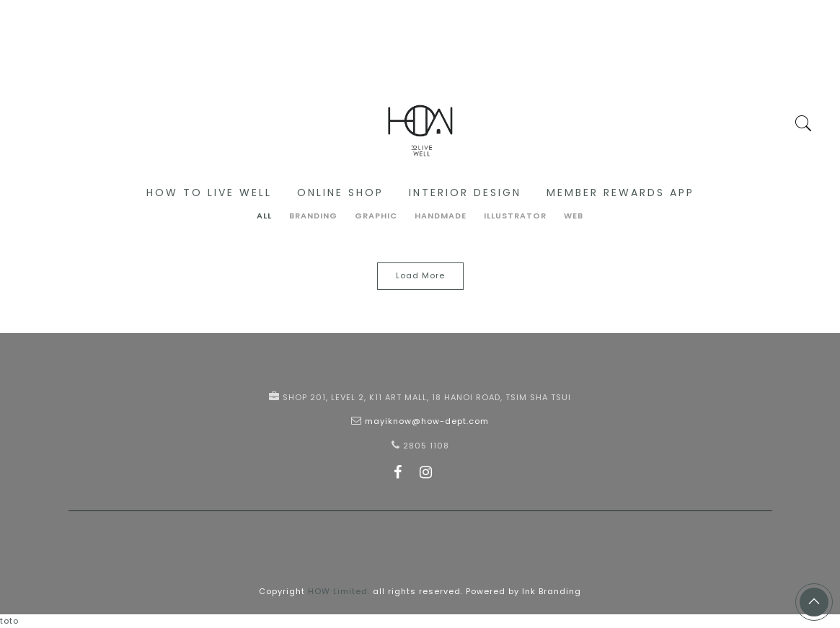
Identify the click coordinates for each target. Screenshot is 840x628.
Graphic (376, 216)
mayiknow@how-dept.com (427, 421)
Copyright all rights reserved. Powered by (390, 591)
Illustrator (515, 216)
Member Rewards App (620, 193)
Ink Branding (552, 591)
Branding (313, 216)
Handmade (441, 216)
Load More (420, 275)
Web (574, 216)
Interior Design (465, 193)
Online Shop (340, 193)
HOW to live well (209, 193)
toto (9, 621)
